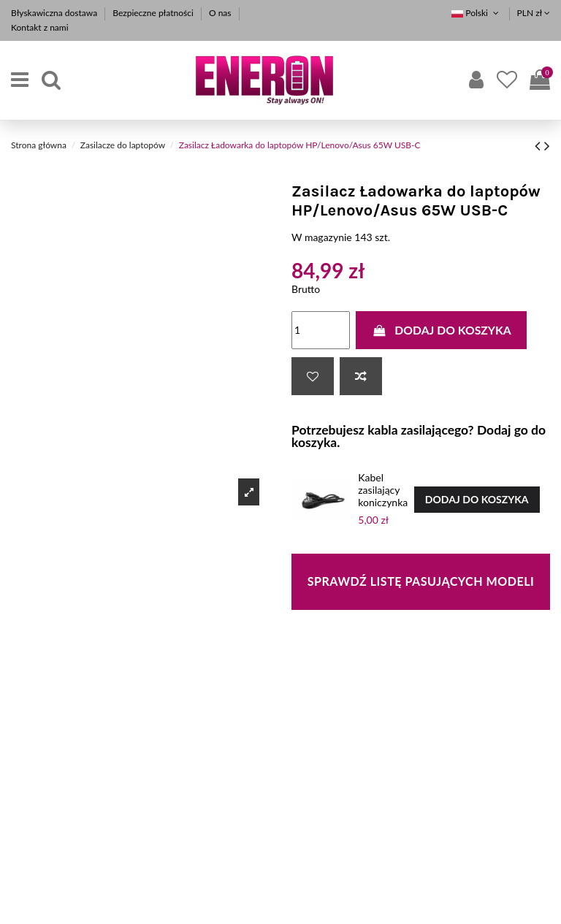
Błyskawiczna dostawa (55, 13)
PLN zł (534, 13)
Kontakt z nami (40, 27)
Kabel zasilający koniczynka (383, 490)
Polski (476, 13)
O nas (221, 13)
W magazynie (322, 237)
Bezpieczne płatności (154, 13)
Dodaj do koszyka (441, 330)
